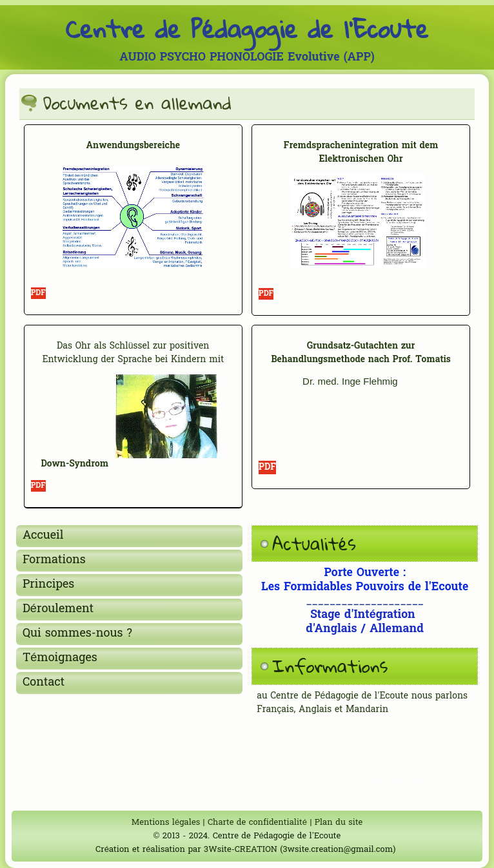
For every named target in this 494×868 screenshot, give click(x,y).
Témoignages (60, 658)
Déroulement (58, 609)
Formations (54, 560)
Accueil (43, 536)
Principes (48, 585)
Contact (44, 683)
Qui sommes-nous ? (77, 634)
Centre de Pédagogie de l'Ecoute (247, 28)
